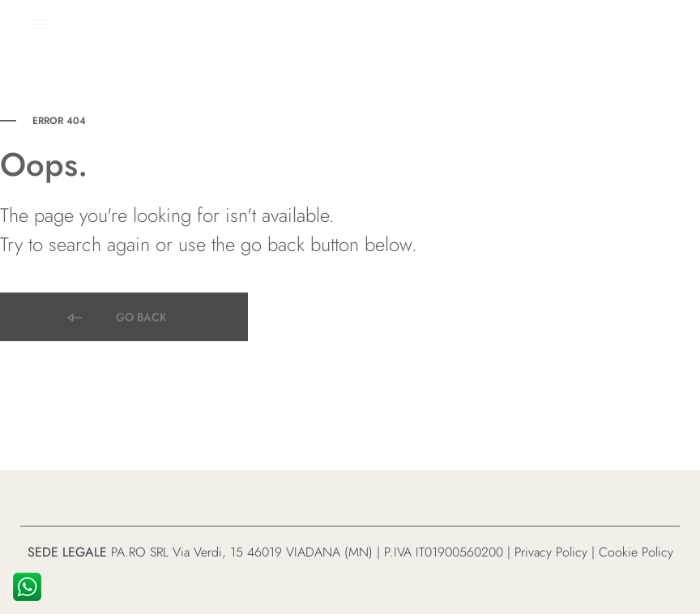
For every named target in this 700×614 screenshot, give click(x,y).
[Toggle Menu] (41, 24)
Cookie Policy (636, 552)
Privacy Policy (551, 552)
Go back (116, 319)
